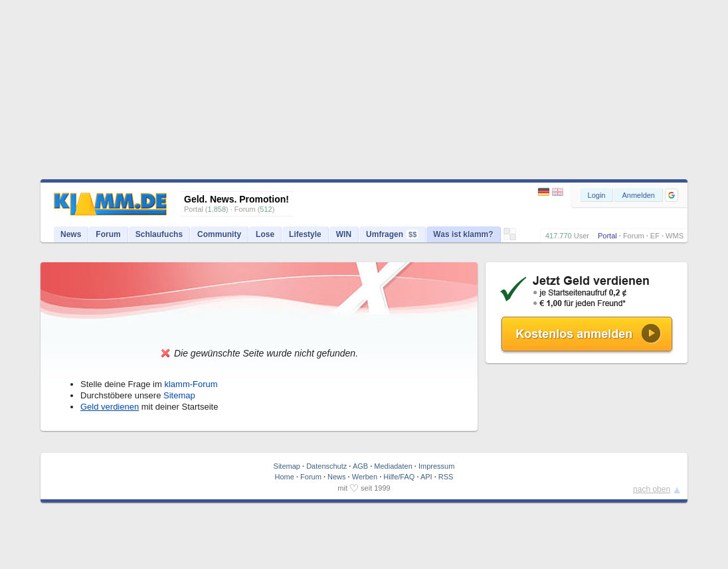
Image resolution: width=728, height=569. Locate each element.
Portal (607, 236)
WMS (675, 236)
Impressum (436, 466)
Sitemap (179, 395)
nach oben (652, 489)
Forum (634, 236)
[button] (672, 195)
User (582, 236)
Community (219, 234)
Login (597, 195)
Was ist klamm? (463, 234)
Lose (265, 234)
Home (285, 477)
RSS (446, 477)
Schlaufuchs (159, 234)
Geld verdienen (110, 407)
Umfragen (392, 234)
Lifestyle (305, 234)
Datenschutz (326, 466)
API (426, 477)
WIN (344, 234)
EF (655, 236)
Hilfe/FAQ (399, 477)
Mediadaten (393, 466)
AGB (360, 466)
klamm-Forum (191, 384)
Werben (365, 477)
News (71, 234)
